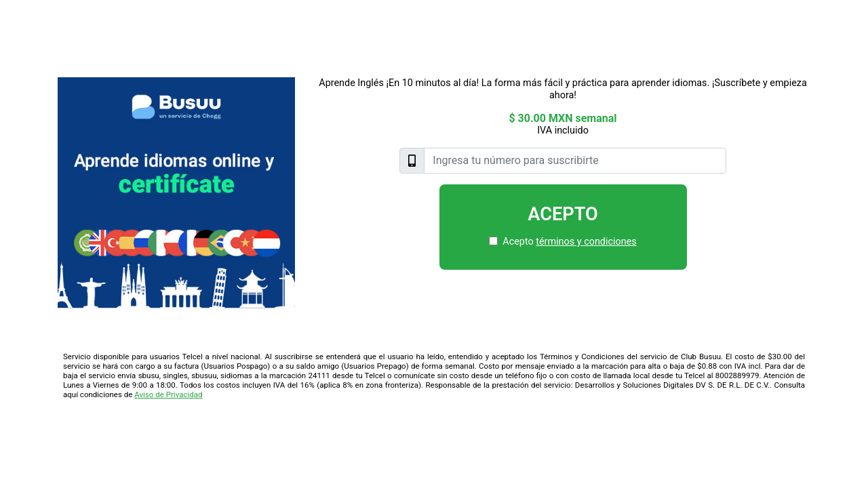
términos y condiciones (586, 242)
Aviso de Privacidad (168, 394)
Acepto (563, 214)
